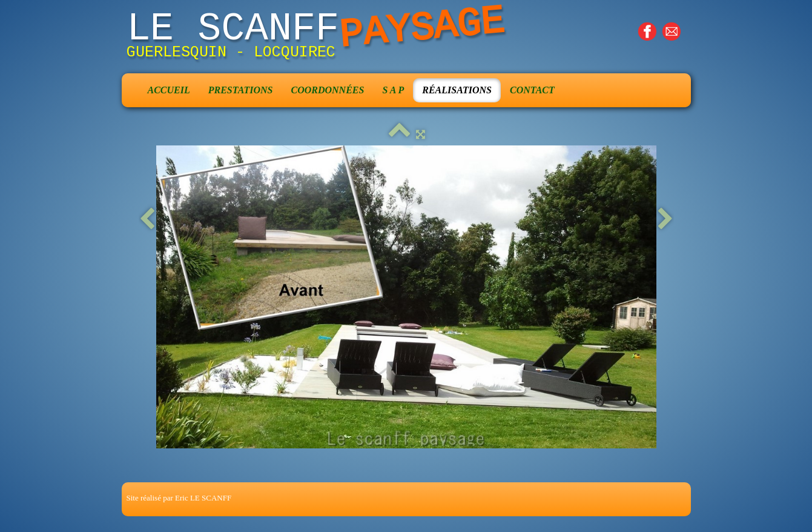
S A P (393, 90)
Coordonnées (327, 90)
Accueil (169, 90)
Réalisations (457, 90)
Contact (532, 90)
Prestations (241, 90)
